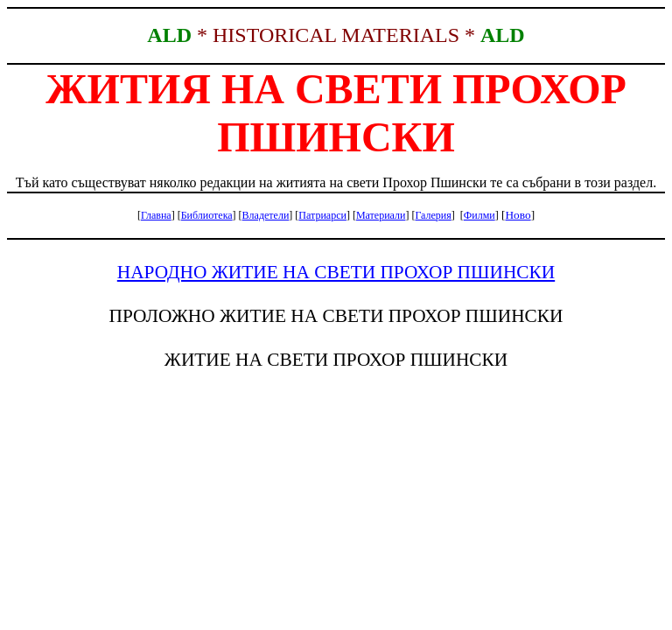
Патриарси (322, 215)
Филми (479, 215)
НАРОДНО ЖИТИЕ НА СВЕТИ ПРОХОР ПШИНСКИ (336, 272)
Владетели (266, 215)
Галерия (433, 215)
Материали (381, 215)
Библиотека (207, 215)
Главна (156, 215)
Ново (518, 215)
